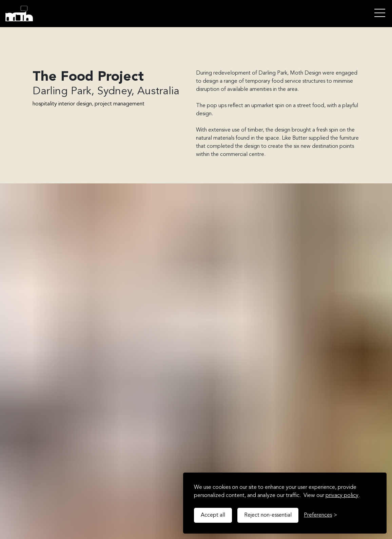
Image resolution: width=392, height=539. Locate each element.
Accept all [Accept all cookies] (213, 515)
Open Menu (380, 13)
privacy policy (342, 496)
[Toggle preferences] (320, 515)
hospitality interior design (62, 104)
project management (120, 104)
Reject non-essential (268, 515)
